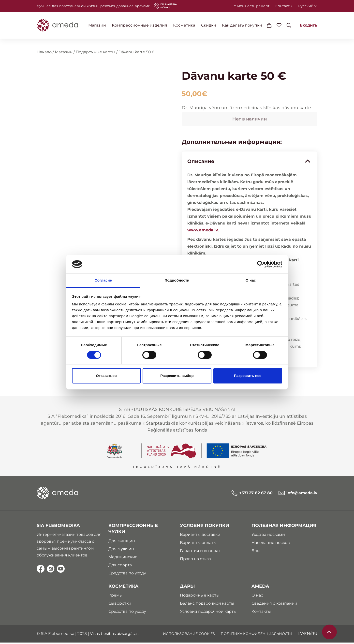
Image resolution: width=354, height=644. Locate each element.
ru (315, 635)
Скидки (209, 25)
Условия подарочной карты (208, 613)
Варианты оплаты (198, 544)
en (308, 635)
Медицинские (123, 558)
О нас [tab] (251, 280)
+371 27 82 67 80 (252, 494)
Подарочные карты (95, 53)
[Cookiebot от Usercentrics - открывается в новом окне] (261, 264)
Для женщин (121, 542)
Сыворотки (120, 605)
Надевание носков (271, 544)
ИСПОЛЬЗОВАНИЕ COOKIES (189, 635)
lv (301, 635)
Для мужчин (121, 550)
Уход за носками (269, 536)
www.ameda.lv (202, 231)
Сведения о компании (275, 605)
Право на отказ (195, 560)
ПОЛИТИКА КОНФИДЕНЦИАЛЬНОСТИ (257, 635)
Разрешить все (248, 376)
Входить (309, 25)
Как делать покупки (243, 25)
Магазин (98, 25)
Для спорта (120, 566)
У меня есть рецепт (252, 6)
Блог (257, 552)
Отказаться (106, 376)
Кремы (115, 597)
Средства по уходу (127, 575)
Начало (44, 53)
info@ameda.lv (298, 494)
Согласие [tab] (103, 280)
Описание (250, 162)
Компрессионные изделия (140, 25)
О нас (258, 597)
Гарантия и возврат (200, 552)
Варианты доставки (200, 536)
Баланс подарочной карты (207, 605)
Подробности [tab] (177, 280)
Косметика (185, 25)
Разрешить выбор (177, 376)
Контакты (284, 6)
